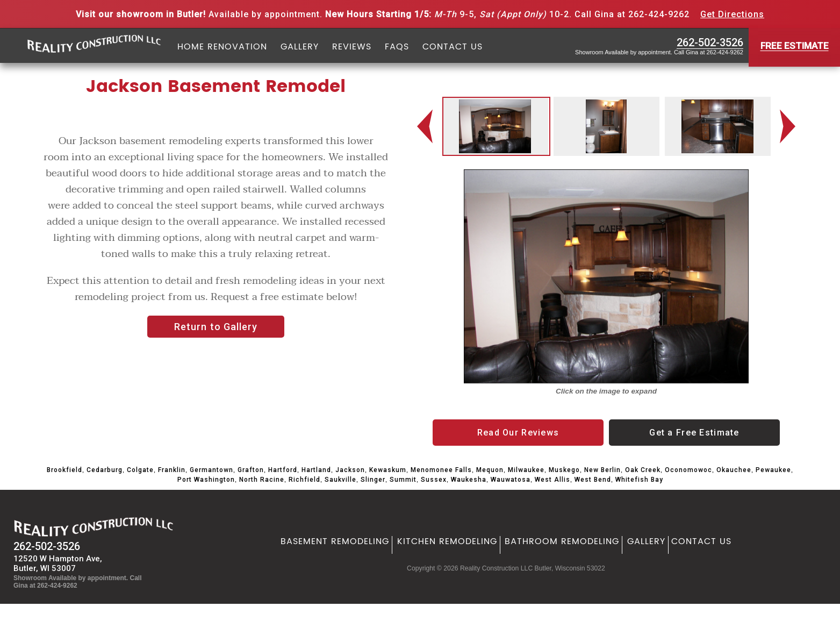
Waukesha (469, 480)
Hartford (283, 470)
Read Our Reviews (518, 433)
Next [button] (790, 127)
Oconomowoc (688, 470)
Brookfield (64, 470)
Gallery (300, 47)
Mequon (490, 470)
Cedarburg (105, 470)
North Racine (262, 480)
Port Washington (206, 480)
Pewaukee (773, 470)
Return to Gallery (216, 327)
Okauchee (734, 470)
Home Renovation (222, 47)
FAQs (397, 47)
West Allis (552, 480)
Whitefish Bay (639, 480)
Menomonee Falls (441, 470)
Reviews (352, 47)
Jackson (350, 470)
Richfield (304, 480)
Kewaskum (388, 470)
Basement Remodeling (335, 541)
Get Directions (732, 14)
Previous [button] (426, 127)
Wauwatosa (511, 480)
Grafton (251, 470)
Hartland (316, 470)
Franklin (172, 470)
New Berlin (602, 470)
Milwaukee (526, 470)
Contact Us (453, 47)
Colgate (140, 470)
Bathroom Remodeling (562, 541)
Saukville (340, 480)
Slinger (373, 480)
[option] (495, 126)
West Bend (593, 480)
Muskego (564, 470)
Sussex (434, 480)
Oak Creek (643, 470)
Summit (403, 480)
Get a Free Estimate (694, 433)
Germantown (211, 470)
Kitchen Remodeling (447, 541)
